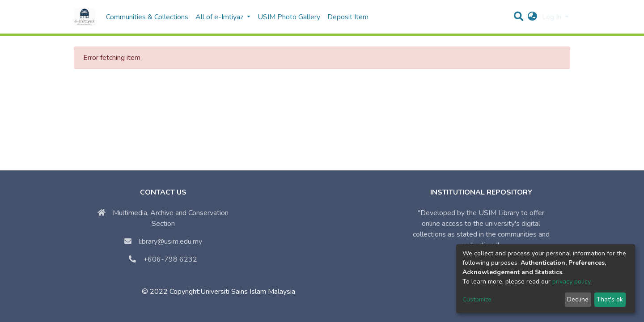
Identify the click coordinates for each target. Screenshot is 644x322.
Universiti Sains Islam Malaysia (248, 292)
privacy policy (571, 282)
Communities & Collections (147, 17)
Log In (553, 17)
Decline (578, 299)
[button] (532, 17)
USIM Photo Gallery (289, 17)
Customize (477, 299)
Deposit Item (348, 17)
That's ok (610, 299)
